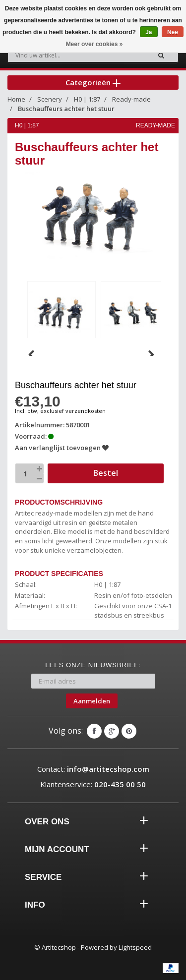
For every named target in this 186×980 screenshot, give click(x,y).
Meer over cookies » (94, 44)
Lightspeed (135, 947)
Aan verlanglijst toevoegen (62, 448)
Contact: (93, 769)
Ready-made (131, 99)
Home (16, 99)
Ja (149, 32)
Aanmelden (92, 701)
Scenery (50, 99)
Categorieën (93, 82)
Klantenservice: (93, 784)
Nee (173, 32)
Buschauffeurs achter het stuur (66, 109)
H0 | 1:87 (87, 99)
